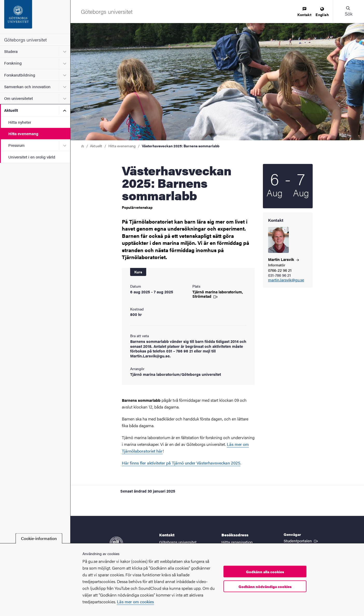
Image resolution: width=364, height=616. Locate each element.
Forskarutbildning (20, 75)
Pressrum (16, 145)
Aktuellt (11, 110)
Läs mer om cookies (135, 602)
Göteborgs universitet (25, 40)
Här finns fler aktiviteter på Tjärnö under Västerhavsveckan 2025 (181, 463)
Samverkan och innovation (27, 86)
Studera (11, 51)
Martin (283, 259)
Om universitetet (19, 98)
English (322, 12)
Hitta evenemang (23, 133)
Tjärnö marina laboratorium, (218, 294)
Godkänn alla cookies (265, 572)
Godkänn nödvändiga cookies (265, 586)
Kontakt (304, 12)
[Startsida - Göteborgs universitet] (35, 17)
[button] (348, 11)
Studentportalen (301, 541)
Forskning (13, 63)
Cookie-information (39, 538)
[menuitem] (304, 12)
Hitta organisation (237, 542)
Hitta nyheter (20, 122)
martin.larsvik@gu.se (286, 280)
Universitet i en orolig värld (32, 157)
